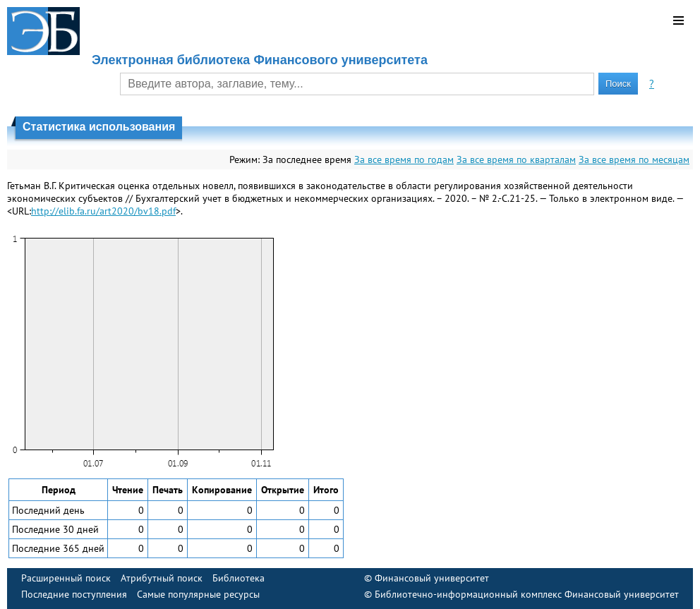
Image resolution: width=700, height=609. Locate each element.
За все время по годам (404, 159)
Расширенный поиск (66, 578)
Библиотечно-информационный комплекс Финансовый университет (527, 594)
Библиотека (239, 578)
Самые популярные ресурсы (198, 594)
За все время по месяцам (634, 159)
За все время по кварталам (516, 159)
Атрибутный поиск (162, 578)
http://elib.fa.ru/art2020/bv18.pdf (103, 211)
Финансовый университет (432, 578)
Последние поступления (74, 594)
